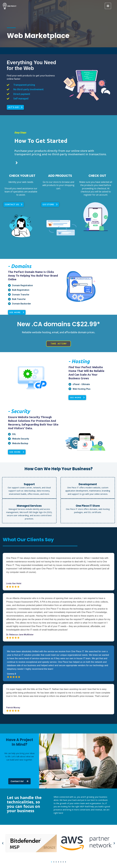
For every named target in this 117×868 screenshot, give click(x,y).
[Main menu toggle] (108, 6)
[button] (3, 843)
